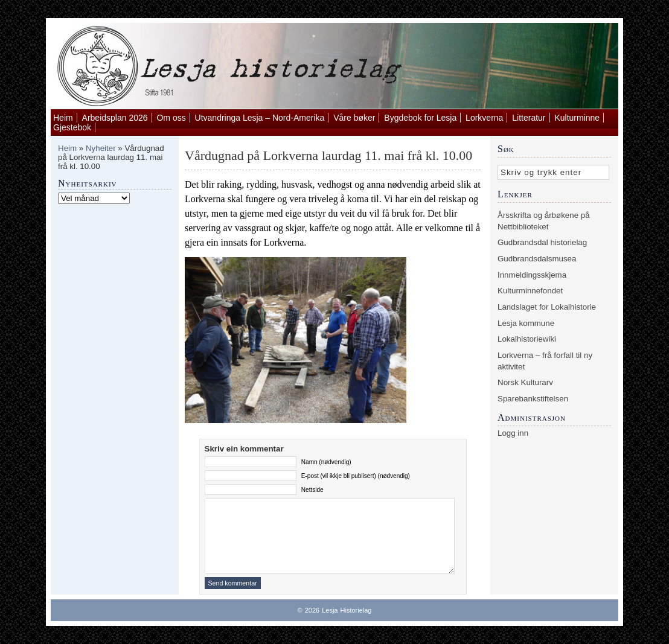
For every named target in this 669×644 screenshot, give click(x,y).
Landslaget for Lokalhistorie (547, 307)
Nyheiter (101, 148)
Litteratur (529, 118)
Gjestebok (72, 127)
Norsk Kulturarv (525, 382)
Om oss (171, 118)
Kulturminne (577, 118)
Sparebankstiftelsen (533, 399)
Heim (63, 118)
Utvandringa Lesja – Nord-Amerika (260, 118)
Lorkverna (484, 118)
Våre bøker (354, 118)
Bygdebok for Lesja (420, 118)
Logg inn (513, 433)
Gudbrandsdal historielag (542, 242)
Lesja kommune (526, 323)
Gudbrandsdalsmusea (537, 259)
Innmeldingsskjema (532, 275)
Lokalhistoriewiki (527, 339)
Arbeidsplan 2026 (115, 118)
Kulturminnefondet (530, 291)
